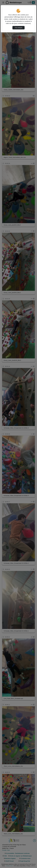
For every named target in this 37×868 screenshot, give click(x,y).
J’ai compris (18, 28)
